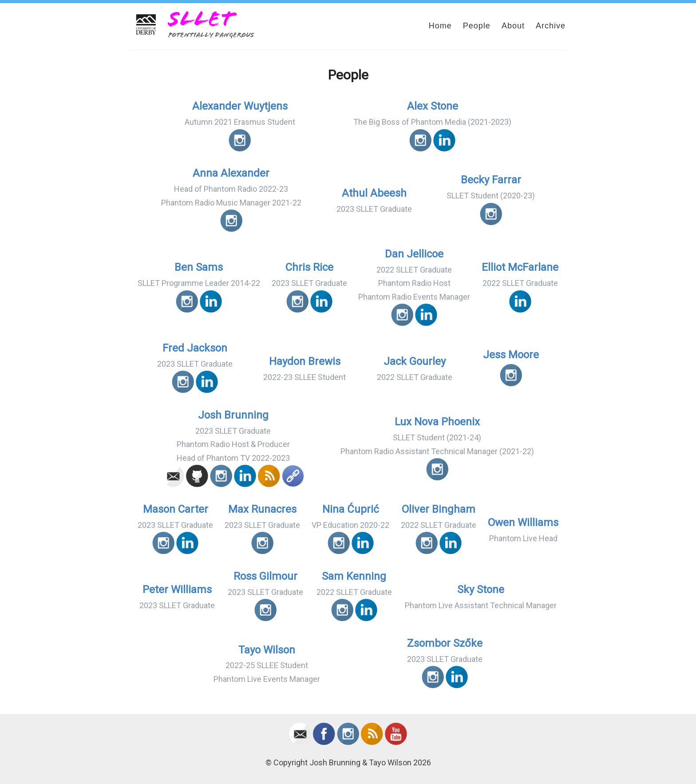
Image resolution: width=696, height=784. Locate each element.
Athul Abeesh (374, 193)
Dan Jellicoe (414, 254)
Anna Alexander (231, 173)
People (477, 26)
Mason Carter (176, 509)
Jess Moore (511, 355)
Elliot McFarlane (520, 267)
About (513, 26)
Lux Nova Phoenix (437, 422)
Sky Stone (481, 590)
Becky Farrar (491, 180)
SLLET (201, 19)
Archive (551, 26)
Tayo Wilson (267, 650)
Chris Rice (309, 267)
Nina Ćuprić (351, 509)
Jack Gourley (415, 361)
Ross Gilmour (265, 576)
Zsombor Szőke (445, 643)
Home (440, 26)
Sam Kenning (354, 576)
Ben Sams (199, 267)
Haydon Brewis (305, 361)
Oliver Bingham (439, 509)
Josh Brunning (233, 415)
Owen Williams (523, 523)
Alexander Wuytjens (240, 106)
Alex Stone (433, 106)
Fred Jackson (195, 348)
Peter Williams (177, 590)
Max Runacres (262, 509)
